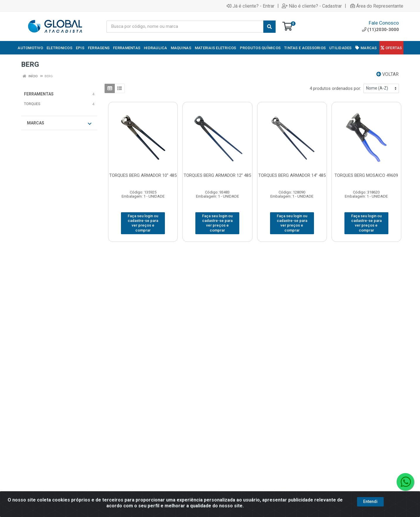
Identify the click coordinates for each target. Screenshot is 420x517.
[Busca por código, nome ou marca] (185, 27)
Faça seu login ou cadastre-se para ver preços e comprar (143, 223)
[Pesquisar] (269, 27)
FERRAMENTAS (39, 94)
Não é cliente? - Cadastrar (312, 6)
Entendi (370, 501)
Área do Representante (377, 6)
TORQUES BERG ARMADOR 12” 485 (217, 175)
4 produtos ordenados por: (335, 88)
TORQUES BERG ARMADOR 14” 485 (292, 175)
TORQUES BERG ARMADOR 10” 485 (143, 175)
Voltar (387, 74)
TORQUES (32, 104)
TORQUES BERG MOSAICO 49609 (366, 175)
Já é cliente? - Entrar (251, 6)
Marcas (59, 123)
